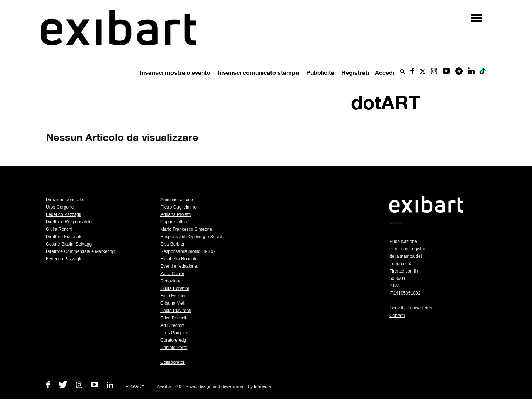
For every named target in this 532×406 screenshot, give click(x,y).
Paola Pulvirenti (176, 311)
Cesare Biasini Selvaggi (69, 244)
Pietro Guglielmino (178, 207)
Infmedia (262, 386)
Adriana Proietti (175, 214)
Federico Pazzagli (63, 214)
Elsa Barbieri (173, 244)
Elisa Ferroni (173, 296)
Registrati (355, 72)
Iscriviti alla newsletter (411, 308)
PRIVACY (135, 386)
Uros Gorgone (60, 207)
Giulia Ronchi (59, 229)
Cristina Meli (173, 303)
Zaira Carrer (172, 274)
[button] (403, 72)
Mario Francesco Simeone (186, 229)
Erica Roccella (175, 318)
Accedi (385, 72)
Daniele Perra (174, 348)
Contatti (397, 315)
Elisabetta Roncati (178, 259)
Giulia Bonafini (175, 288)
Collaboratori (173, 362)
